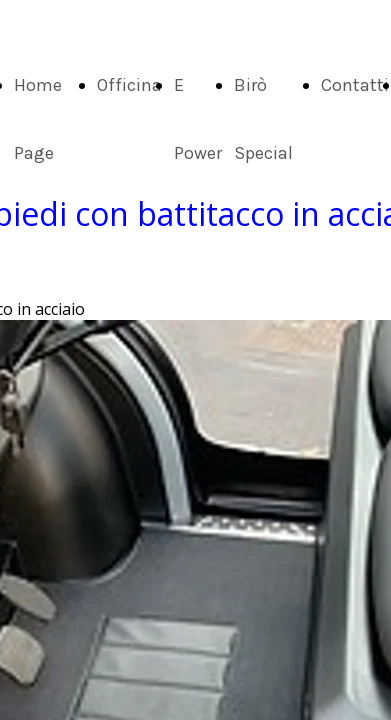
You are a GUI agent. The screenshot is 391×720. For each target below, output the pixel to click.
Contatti (355, 85)
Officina (129, 85)
